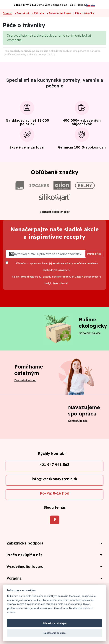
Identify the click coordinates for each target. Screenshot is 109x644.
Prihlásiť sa (94, 254)
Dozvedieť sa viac (90, 333)
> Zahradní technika (59, 13)
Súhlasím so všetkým (55, 623)
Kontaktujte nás (78, 421)
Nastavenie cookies (54, 633)
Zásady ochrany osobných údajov (63, 277)
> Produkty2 (22, 13)
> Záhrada (38, 13)
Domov (7, 13)
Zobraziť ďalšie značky (55, 212)
